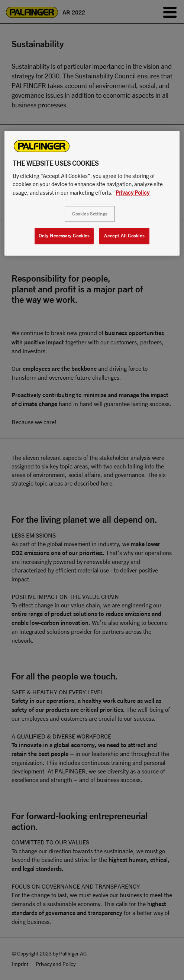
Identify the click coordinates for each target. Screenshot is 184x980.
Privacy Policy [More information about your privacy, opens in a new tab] (133, 192)
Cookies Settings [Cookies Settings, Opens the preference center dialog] (90, 214)
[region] (92, 193)
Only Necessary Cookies (64, 236)
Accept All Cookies (124, 236)
